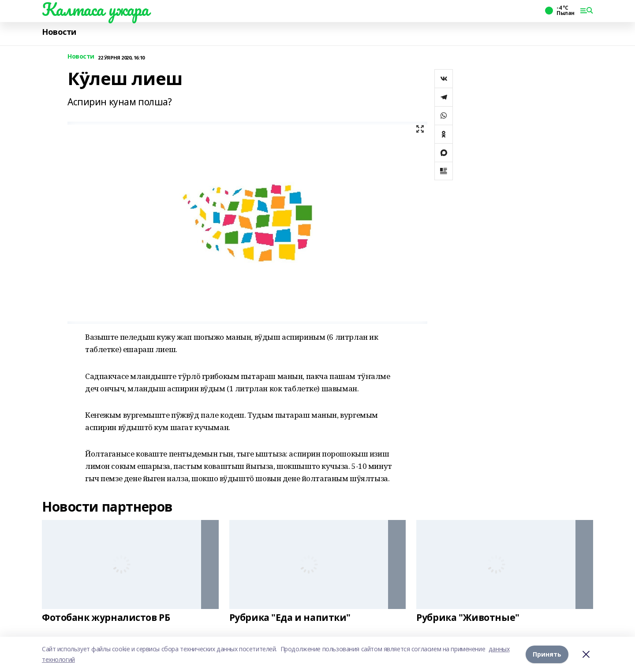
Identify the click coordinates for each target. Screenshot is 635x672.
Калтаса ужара (95, 9)
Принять (547, 654)
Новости (59, 32)
